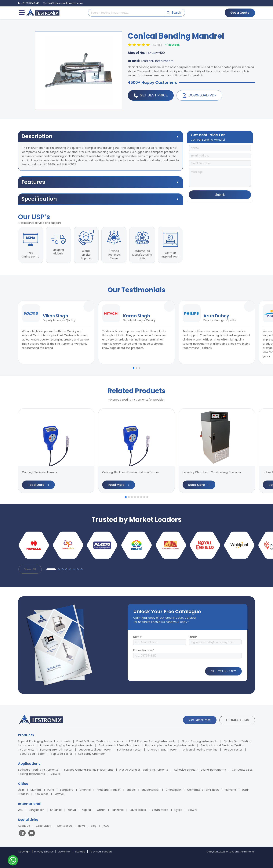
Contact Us (65, 826)
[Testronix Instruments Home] (43, 13)
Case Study (43, 826)
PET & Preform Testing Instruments (152, 741)
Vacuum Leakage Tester (95, 750)
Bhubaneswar (151, 790)
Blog (94, 826)
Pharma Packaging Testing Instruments (66, 745)
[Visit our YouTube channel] (32, 834)
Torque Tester (233, 750)
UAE (20, 810)
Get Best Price (151, 95)
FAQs (106, 826)
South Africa (160, 810)
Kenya (72, 810)
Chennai (85, 790)
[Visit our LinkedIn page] (23, 834)
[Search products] (126, 13)
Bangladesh (36, 810)
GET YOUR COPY (223, 671)
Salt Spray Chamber (92, 754)
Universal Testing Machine (200, 750)
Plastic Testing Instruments (200, 741)
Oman (101, 810)
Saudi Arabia (138, 810)
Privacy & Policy (44, 852)
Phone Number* (144, 650)
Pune (51, 790)
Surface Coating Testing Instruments (89, 770)
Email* (193, 637)
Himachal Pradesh (109, 790)
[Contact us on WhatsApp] (13, 861)
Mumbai (36, 790)
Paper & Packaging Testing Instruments (44, 741)
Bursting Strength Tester (56, 750)
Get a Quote (240, 13)
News (82, 826)
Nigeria (86, 810)
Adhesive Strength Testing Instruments (200, 770)
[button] (133, 368)
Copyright (24, 852)
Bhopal (131, 790)
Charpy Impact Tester (162, 750)
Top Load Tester (62, 754)
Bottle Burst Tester (129, 750)
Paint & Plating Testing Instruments (100, 741)
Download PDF (199, 95)
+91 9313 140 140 (237, 720)
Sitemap (80, 852)
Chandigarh (173, 790)
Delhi (21, 790)
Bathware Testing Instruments (38, 770)
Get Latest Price (200, 720)
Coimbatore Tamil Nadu (203, 790)
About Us (24, 826)
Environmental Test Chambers (119, 745)
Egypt (178, 810)
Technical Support (101, 852)
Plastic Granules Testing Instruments (144, 770)
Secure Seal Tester (32, 754)
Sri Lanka (56, 810)
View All (30, 569)
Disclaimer (64, 852)
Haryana (231, 790)
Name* (138, 637)
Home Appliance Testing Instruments (170, 745)
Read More (38, 485)
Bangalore (67, 790)
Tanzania (118, 810)
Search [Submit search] (174, 13)
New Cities (42, 794)
